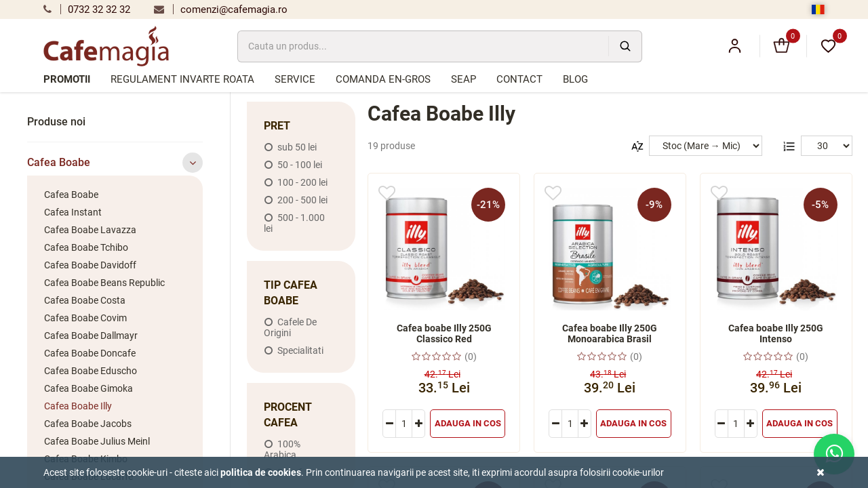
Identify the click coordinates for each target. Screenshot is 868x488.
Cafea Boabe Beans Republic (104, 283)
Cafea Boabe (115, 162)
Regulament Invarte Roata (182, 79)
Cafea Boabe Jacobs (88, 424)
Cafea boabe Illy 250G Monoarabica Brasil (610, 333)
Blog (575, 79)
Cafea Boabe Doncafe (90, 353)
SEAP (463, 79)
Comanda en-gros (383, 79)
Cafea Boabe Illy (78, 406)
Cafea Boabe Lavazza (90, 230)
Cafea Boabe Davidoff (90, 265)
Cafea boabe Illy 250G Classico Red (444, 333)
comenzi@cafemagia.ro (221, 9)
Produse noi (56, 122)
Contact (519, 79)
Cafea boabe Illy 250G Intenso (776, 333)
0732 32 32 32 (87, 9)
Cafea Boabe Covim (85, 318)
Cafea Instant (73, 212)
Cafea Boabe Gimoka (88, 388)
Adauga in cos (468, 423)
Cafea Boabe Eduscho (91, 371)
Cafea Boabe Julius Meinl (97, 441)
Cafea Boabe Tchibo (86, 247)
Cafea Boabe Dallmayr (91, 335)
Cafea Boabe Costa (85, 300)
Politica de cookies (261, 472)
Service (295, 79)
